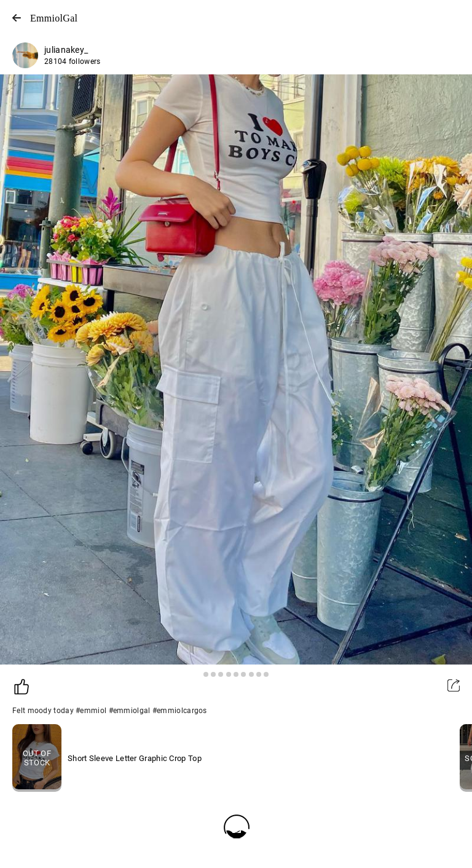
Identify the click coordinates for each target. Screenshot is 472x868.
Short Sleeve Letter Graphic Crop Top (135, 758)
